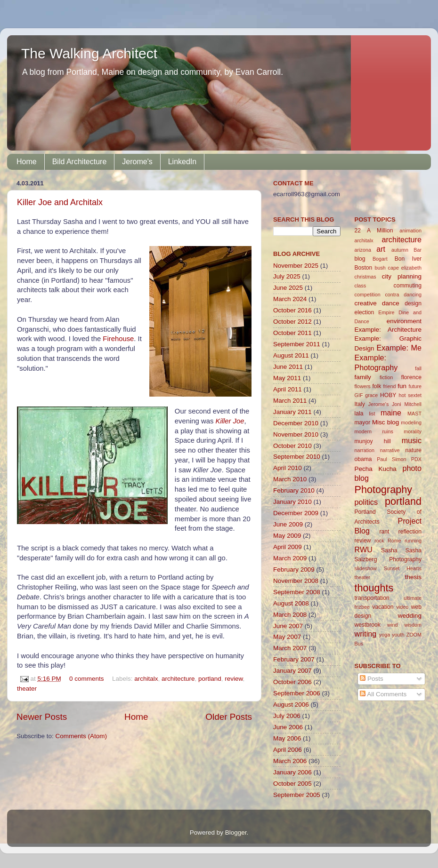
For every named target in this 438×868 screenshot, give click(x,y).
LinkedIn (182, 162)
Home (27, 162)
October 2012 (292, 322)
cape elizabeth (405, 268)
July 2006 (287, 716)
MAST (414, 414)
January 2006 (292, 772)
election (365, 312)
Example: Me (399, 348)
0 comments (87, 679)
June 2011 (288, 367)
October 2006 (292, 682)
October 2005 (292, 784)
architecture (178, 679)
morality (413, 431)
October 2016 (292, 310)
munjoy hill (373, 441)
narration (365, 450)
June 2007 (288, 626)
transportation (372, 598)
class (361, 286)
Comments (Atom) (81, 736)
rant (384, 532)
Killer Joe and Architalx (60, 202)
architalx (146, 679)
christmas (365, 277)
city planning (402, 276)
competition (368, 295)
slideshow (366, 568)
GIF (359, 395)
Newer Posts (42, 717)
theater (27, 689)
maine (391, 413)
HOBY (388, 395)
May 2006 (287, 738)
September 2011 (297, 344)
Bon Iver (408, 259)
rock (379, 541)
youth (398, 635)
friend (389, 386)
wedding (410, 616)
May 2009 (287, 536)
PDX (416, 459)
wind (392, 625)
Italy (360, 404)
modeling (411, 422)
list (372, 414)
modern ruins (374, 431)
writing (366, 634)
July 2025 (287, 276)
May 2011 (287, 378)
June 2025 (288, 288)
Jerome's (137, 162)
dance (391, 303)
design (413, 303)
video (402, 607)
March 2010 (290, 479)
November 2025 (296, 266)
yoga (385, 635)
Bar (418, 250)
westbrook (368, 625)
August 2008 (291, 603)
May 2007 (287, 637)
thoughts (374, 588)
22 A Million (374, 231)
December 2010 (296, 423)
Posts (372, 679)
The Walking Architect (89, 53)
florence (411, 377)
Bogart (380, 259)
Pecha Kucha (376, 469)
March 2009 (290, 558)
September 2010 (297, 457)
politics (366, 502)
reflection (410, 532)
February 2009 (294, 569)
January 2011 (292, 412)
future (415, 386)
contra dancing (403, 295)
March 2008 (290, 615)
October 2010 (292, 446)
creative (366, 303)
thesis (413, 577)
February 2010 (294, 490)
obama (363, 459)
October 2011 (292, 333)
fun (402, 386)
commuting (408, 286)
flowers (363, 386)
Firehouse (118, 339)
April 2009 (288, 547)
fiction (386, 377)
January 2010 (292, 502)
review (234, 679)
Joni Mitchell (407, 404)
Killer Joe (230, 421)
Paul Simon (391, 459)
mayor (363, 422)
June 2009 (288, 524)
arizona (363, 250)
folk (377, 386)
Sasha (389, 550)
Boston (364, 268)
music (412, 440)
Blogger (236, 832)
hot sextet (410, 395)
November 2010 (296, 434)
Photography (383, 490)
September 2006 (297, 693)
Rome (394, 541)
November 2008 (296, 581)
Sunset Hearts (403, 568)
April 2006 (288, 750)
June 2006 (288, 727)
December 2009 (296, 513)
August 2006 (291, 705)
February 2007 (294, 659)
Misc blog (385, 422)
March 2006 (290, 761)
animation (410, 231)
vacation (383, 607)
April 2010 (288, 468)
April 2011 (288, 389)
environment (404, 321)
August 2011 (291, 355)
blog (360, 259)
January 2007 (292, 671)
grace (371, 395)
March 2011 (290, 401)
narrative (390, 450)
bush (380, 268)
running (413, 541)
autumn (400, 250)
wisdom (413, 625)
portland (210, 679)
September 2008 (297, 592)
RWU (364, 549)
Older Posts (229, 717)
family (363, 377)
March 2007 (290, 648)
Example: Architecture (388, 330)
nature (414, 450)
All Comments (383, 694)
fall (418, 368)
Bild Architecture (80, 162)
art (381, 249)
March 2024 (290, 299)
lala (359, 414)
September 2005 (297, 795)
